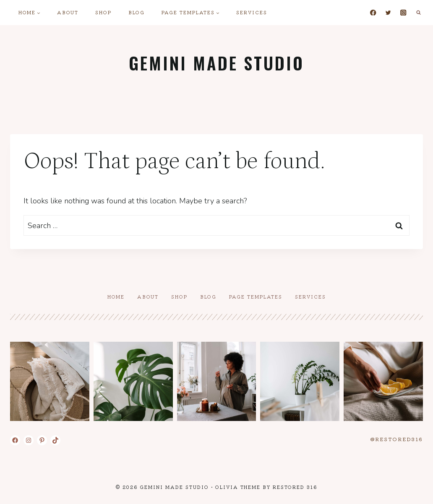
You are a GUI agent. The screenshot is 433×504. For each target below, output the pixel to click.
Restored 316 (295, 487)
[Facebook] (373, 13)
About (68, 12)
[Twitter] (388, 13)
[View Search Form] (418, 13)
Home (116, 296)
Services (252, 12)
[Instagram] (403, 13)
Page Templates (256, 296)
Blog (137, 12)
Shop (103, 12)
